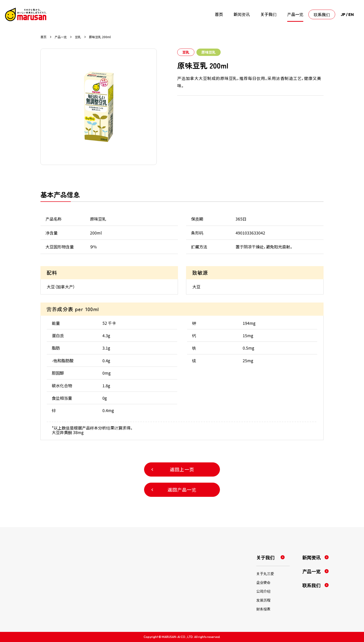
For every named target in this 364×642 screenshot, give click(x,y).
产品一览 (61, 37)
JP (343, 14)
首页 (43, 37)
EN (351, 14)
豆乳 (78, 37)
